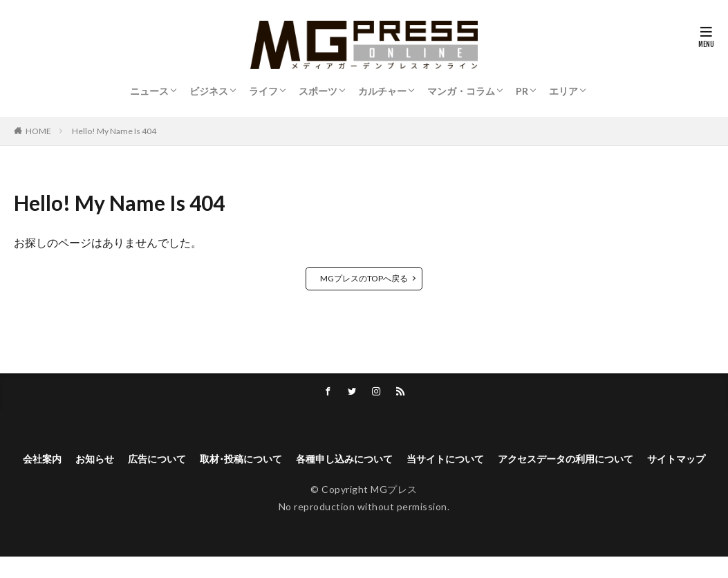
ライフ (263, 91)
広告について (171, 461)
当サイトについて (494, 461)
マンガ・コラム (461, 91)
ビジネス (209, 91)
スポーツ (318, 91)
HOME (38, 131)
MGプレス (394, 511)
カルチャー (382, 91)
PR (522, 91)
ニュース (149, 91)
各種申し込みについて (381, 461)
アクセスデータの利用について (630, 461)
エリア (563, 91)
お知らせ (102, 461)
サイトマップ (364, 479)
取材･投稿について (265, 461)
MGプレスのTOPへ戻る (364, 278)
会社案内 (44, 461)
